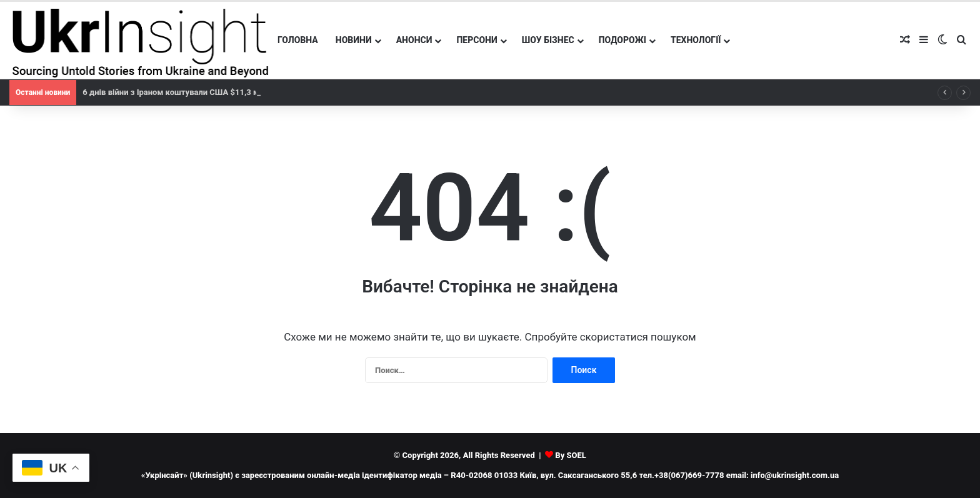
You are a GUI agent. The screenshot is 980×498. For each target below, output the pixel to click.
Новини (354, 40)
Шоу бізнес (548, 40)
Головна (298, 40)
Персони (477, 40)
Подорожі (622, 40)
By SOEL (571, 455)
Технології (696, 40)
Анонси (414, 40)
